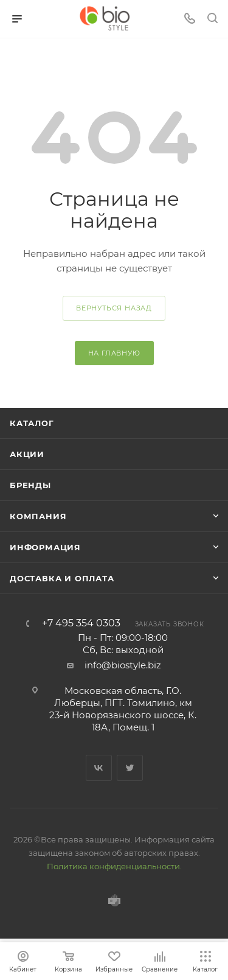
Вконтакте (99, 768)
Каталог (32, 423)
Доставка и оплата (62, 578)
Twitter (130, 768)
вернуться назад (114, 308)
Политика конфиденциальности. (114, 866)
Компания (38, 516)
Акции (27, 454)
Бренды (30, 485)
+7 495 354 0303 (81, 623)
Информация (45, 547)
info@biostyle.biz (123, 665)
